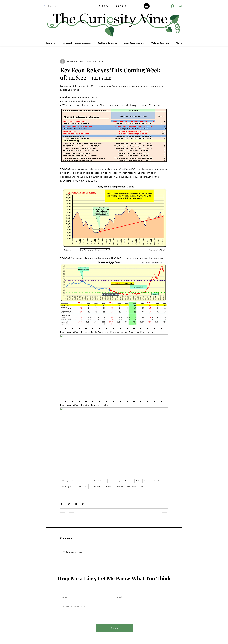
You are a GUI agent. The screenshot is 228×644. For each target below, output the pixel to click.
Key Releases (100, 481)
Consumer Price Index (126, 486)
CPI (138, 481)
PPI (143, 486)
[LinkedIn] (147, 6)
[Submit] (114, 628)
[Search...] (65, 6)
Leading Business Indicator (74, 486)
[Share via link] (83, 504)
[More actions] (166, 61)
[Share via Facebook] (62, 504)
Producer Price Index (101, 486)
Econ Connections (69, 494)
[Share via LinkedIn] (76, 504)
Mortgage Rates (69, 481)
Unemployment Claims (121, 481)
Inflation (85, 481)
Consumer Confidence (155, 481)
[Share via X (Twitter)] (69, 504)
